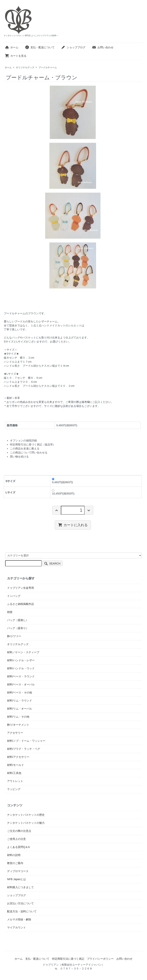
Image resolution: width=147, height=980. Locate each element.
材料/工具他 (14, 773)
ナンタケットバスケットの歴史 (26, 815)
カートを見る (16, 56)
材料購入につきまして (20, 887)
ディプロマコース (18, 871)
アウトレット (15, 781)
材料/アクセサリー (18, 757)
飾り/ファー (14, 636)
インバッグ (14, 596)
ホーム (12, 47)
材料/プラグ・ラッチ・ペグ (24, 749)
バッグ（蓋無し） (18, 620)
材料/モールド (16, 765)
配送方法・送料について (22, 911)
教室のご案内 (15, 863)
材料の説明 (14, 855)
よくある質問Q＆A (18, 847)
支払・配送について (40, 47)
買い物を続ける (19, 457)
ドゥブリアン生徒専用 (20, 588)
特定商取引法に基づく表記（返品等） (33, 444)
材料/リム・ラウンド (20, 701)
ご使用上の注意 (16, 839)
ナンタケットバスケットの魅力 (26, 823)
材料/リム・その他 (18, 717)
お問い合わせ (103, 47)
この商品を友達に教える (25, 449)
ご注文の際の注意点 (19, 831)
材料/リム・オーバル (20, 709)
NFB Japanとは (16, 879)
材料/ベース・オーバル (21, 684)
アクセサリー (15, 733)
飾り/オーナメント (18, 725)
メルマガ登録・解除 (19, 919)
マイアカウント (16, 927)
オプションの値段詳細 (23, 440)
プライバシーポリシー (100, 959)
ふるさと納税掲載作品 (20, 604)
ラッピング (14, 789)
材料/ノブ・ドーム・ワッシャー (26, 741)
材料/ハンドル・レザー (21, 660)
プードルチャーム (48, 67)
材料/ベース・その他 (20, 692)
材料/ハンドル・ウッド (21, 668)
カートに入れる (73, 525)
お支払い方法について (20, 903)
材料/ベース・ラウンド (21, 676)
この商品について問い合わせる (29, 453)
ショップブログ (73, 47)
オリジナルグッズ (25, 67)
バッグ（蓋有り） (18, 628)
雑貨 (10, 612)
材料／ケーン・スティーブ (23, 652)
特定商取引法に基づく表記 (68, 959)
